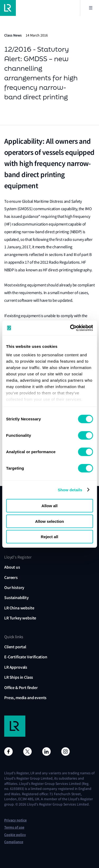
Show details (70, 490)
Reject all (50, 537)
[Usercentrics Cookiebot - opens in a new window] (70, 328)
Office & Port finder (21, 688)
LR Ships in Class (19, 677)
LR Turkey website (20, 618)
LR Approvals (16, 667)
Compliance (14, 842)
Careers (11, 577)
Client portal (15, 647)
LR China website (19, 608)
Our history (14, 588)
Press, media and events (25, 698)
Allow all (49, 506)
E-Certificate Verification (26, 657)
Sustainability (16, 598)
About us (12, 567)
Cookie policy (15, 835)
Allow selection (49, 521)
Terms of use (14, 827)
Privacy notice (15, 820)
